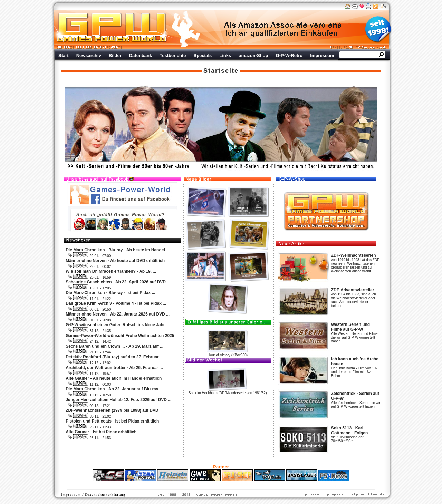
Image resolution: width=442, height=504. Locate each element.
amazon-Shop (253, 55)
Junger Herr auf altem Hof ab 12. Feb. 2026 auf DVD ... (118, 400)
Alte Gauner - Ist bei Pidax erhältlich (101, 432)
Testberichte (173, 55)
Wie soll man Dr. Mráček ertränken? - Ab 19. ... (111, 271)
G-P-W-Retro (289, 55)
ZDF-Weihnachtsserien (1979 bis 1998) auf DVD (112, 410)
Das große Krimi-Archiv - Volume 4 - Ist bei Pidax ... (116, 303)
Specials (203, 55)
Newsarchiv (89, 55)
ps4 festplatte (187, 484)
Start (64, 55)
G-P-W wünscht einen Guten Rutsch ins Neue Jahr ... (118, 325)
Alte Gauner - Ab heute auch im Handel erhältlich (114, 378)
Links (225, 55)
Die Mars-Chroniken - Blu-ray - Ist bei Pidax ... (110, 293)
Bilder (115, 55)
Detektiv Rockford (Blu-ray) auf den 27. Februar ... (114, 357)
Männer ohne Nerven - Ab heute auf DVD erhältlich (115, 261)
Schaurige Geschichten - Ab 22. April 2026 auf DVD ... (118, 282)
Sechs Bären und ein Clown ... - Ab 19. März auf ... (114, 346)
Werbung (283, 29)
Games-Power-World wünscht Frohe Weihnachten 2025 (120, 336)
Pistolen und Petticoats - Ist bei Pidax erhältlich (112, 421)
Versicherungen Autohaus (243, 484)
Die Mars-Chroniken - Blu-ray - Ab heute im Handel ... (118, 250)
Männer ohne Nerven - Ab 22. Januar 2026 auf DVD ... (118, 314)
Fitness (209, 484)
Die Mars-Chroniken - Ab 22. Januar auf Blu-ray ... (114, 389)
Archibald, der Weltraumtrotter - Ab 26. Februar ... (114, 368)
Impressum (322, 55)
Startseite (221, 71)
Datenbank (141, 55)
